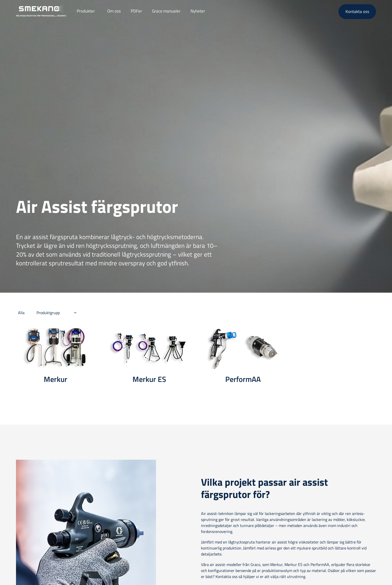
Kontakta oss (357, 12)
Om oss (114, 11)
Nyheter (198, 11)
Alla (21, 313)
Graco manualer (166, 11)
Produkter (86, 11)
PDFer (136, 11)
